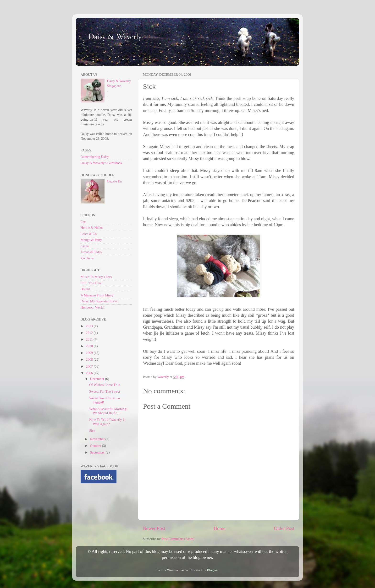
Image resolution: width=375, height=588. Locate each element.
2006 (90, 373)
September (98, 452)
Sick (92, 431)
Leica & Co (89, 234)
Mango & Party (91, 240)
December (98, 379)
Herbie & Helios (92, 228)
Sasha (85, 246)
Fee (83, 222)
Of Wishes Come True (105, 385)
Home (219, 528)
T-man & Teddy (91, 252)
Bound (85, 289)
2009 (90, 353)
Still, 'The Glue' (91, 283)
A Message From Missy (97, 295)
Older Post (284, 528)
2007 (90, 366)
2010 (90, 346)
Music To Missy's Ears (96, 277)
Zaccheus (87, 258)
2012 (90, 333)
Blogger (212, 570)
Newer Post (154, 528)
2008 (90, 359)
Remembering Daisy (95, 157)
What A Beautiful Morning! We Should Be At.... (108, 411)
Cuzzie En (114, 181)
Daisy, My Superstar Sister (99, 301)
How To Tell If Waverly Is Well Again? (107, 422)
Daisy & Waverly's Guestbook (101, 163)
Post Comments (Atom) (178, 539)
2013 (90, 326)
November (98, 439)
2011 (90, 339)
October (96, 446)
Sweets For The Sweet (105, 391)
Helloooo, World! (93, 307)
